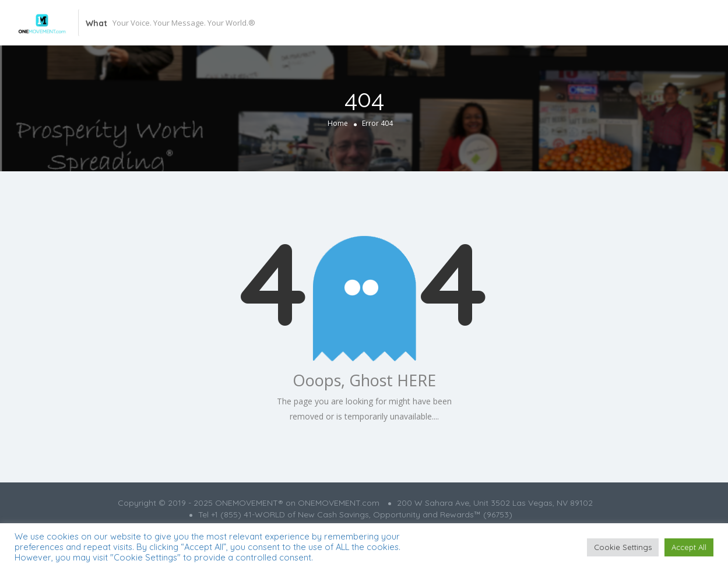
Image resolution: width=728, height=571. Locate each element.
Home (338, 123)
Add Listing (647, 23)
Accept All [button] (689, 547)
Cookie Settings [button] (623, 547)
